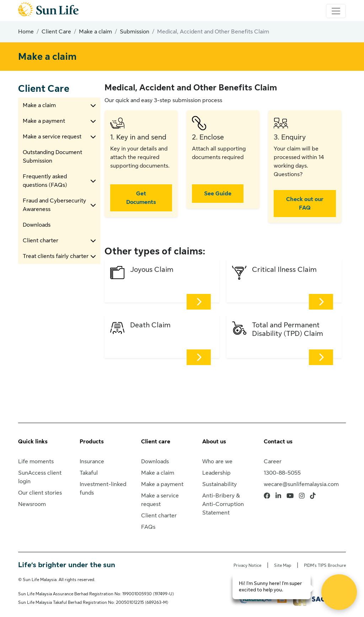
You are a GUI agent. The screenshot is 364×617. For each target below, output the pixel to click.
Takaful (89, 473)
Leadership (216, 473)
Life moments (36, 462)
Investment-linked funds (103, 489)
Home (26, 32)
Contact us (278, 442)
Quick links (33, 442)
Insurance (92, 462)
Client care (156, 442)
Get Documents (141, 198)
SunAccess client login (40, 477)
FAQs (148, 527)
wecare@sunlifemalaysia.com (301, 484)
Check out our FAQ (305, 204)
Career (273, 462)
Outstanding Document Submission (52, 157)
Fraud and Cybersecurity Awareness (54, 205)
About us (214, 442)
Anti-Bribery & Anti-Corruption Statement (223, 504)
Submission (135, 32)
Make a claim (95, 32)
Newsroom (32, 504)
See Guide (218, 194)
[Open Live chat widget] (339, 592)
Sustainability (220, 484)
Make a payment (44, 121)
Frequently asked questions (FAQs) (45, 181)
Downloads (37, 225)
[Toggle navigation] (336, 11)
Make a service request (52, 137)
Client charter (41, 241)
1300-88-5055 (282, 473)
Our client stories (40, 493)
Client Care (56, 32)
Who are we (217, 462)
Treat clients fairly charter (56, 256)
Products (92, 442)
